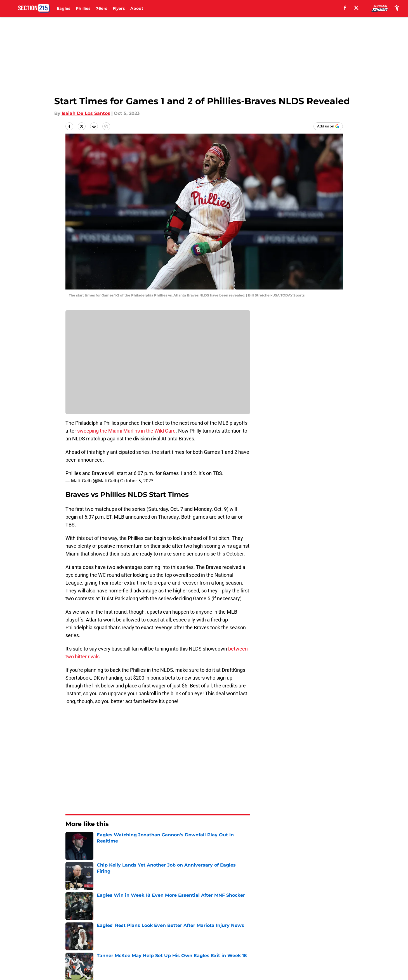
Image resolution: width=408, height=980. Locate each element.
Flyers (119, 8)
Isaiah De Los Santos (86, 113)
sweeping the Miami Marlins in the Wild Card (126, 431)
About (137, 8)
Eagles (63, 8)
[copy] (106, 126)
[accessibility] (397, 8)
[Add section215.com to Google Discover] (328, 126)
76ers (102, 8)
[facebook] (345, 8)
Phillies (83, 8)
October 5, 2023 (137, 481)
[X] (356, 8)
